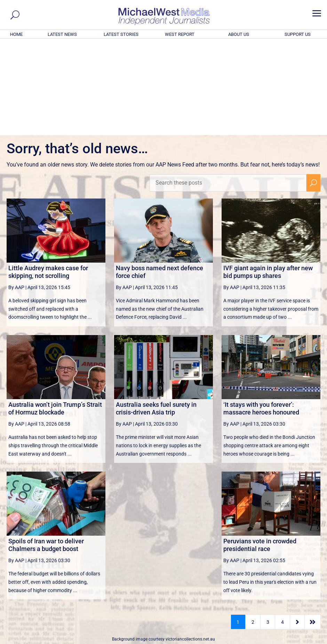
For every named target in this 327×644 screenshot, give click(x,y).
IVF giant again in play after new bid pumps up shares (268, 177)
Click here (192, 582)
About (273, 640)
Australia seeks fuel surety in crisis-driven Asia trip (156, 314)
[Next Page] (297, 527)
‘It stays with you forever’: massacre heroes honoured (261, 314)
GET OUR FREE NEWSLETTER (163, 571)
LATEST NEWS (62, 34)
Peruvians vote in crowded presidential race (260, 450)
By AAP (16, 193)
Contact (291, 640)
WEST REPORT (180, 34)
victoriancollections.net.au (190, 544)
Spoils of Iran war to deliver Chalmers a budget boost (46, 450)
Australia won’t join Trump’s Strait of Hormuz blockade (55, 314)
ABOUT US (239, 34)
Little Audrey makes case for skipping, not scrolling (48, 177)
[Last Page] (313, 527)
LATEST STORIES (121, 34)
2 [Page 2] (253, 527)
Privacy (310, 640)
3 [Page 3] (268, 527)
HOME (16, 34)
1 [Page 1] (238, 527)
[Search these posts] (228, 88)
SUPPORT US (298, 34)
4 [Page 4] (282, 527)
